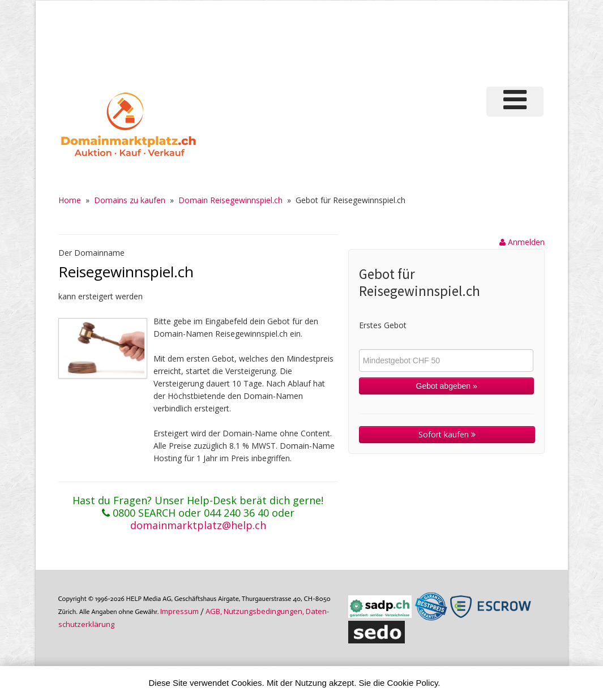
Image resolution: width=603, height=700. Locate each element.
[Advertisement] (349, 42)
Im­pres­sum (179, 611)
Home (70, 200)
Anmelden (522, 242)
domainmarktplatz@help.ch (198, 525)
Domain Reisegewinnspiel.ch (230, 200)
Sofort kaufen (447, 434)
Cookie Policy (413, 683)
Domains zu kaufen (130, 200)
